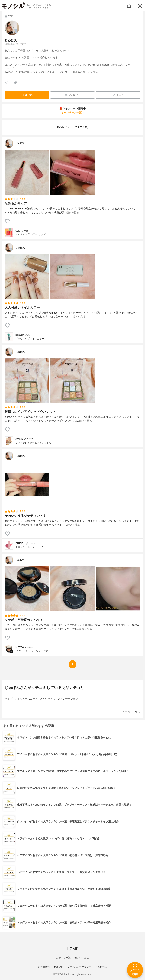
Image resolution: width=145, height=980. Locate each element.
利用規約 (59, 967)
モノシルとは (82, 958)
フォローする (27, 95)
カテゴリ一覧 (63, 958)
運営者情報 (44, 967)
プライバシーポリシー (79, 967)
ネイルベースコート (26, 699)
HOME (72, 949)
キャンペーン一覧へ (73, 113)
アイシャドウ (48, 699)
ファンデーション (68, 699)
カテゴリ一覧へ (131, 712)
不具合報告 (101, 967)
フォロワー (72, 95)
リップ (8, 699)
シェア (118, 95)
